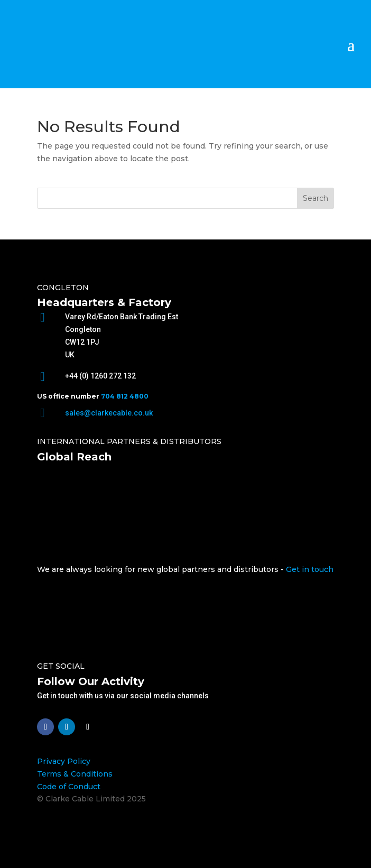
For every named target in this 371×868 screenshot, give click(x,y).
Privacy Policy (64, 761)
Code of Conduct (69, 787)
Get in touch (310, 569)
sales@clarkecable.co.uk (109, 413)
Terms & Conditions (75, 774)
